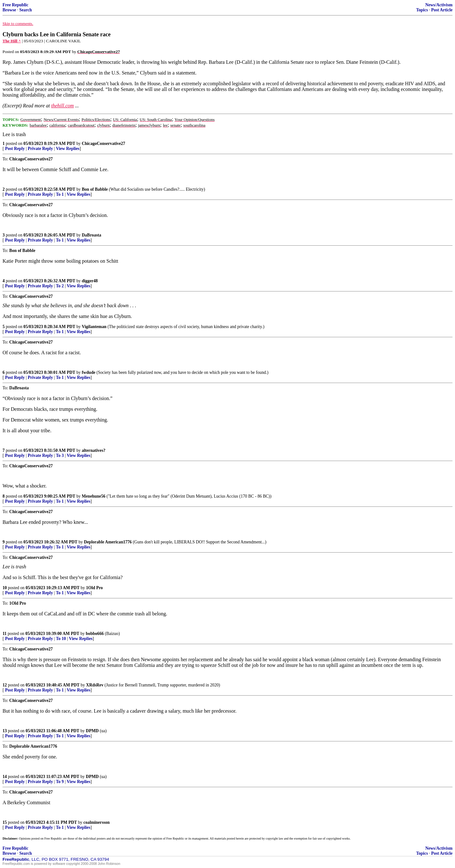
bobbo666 (95, 634)
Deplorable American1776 (108, 542)
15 (5, 822)
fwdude (89, 372)
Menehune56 (94, 496)
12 (5, 685)
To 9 (60, 782)
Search (26, 10)
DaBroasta (92, 235)
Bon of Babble (95, 189)
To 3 (60, 455)
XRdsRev (95, 685)
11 (5, 634)
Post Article (442, 10)
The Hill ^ (12, 41)
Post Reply (15, 149)
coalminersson (97, 822)
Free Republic (15, 5)
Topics (422, 10)
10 (5, 588)
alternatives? (94, 450)
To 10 (61, 639)
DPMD (92, 731)
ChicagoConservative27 (103, 144)
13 (5, 731)
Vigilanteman (94, 327)
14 (5, 777)
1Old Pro (94, 588)
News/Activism (439, 5)
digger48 (90, 281)
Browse (9, 10)
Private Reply (40, 149)
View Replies (68, 149)
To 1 (60, 194)
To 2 (60, 286)
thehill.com (63, 106)
